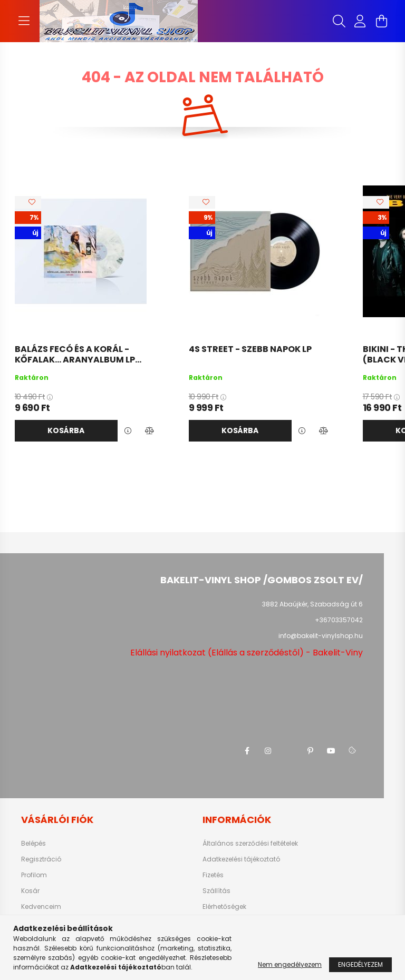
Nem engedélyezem (290, 964)
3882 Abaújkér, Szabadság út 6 (312, 604)
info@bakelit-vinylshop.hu (321, 636)
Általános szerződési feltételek (250, 844)
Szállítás (216, 891)
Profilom (34, 875)
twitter (289, 751)
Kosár (30, 891)
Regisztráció (41, 859)
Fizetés (213, 875)
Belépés (33, 844)
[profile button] (360, 21)
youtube (331, 751)
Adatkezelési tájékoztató (241, 859)
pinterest (310, 751)
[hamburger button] (24, 21)
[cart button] (381, 21)
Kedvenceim (41, 907)
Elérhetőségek (224, 907)
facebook (247, 751)
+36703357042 (339, 620)
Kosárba (66, 430)
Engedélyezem (360, 964)
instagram (268, 751)
